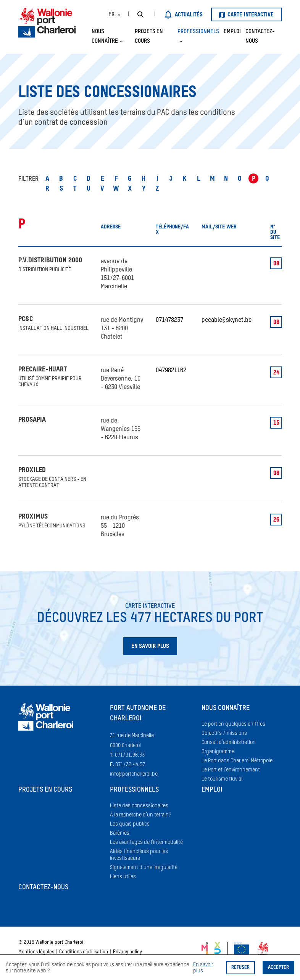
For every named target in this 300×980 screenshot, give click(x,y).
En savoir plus (203, 968)
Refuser (240, 968)
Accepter (278, 968)
